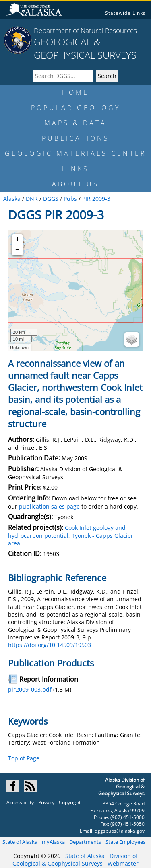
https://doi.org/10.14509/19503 (50, 645)
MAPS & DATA (75, 123)
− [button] (18, 250)
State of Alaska (20, 842)
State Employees (125, 842)
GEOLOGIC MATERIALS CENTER (76, 153)
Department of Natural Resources (85, 30)
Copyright (70, 802)
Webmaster (123, 863)
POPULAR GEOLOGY (76, 108)
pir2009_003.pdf (30, 689)
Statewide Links (125, 13)
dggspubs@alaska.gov (120, 831)
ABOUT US (75, 184)
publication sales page (49, 506)
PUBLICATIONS (76, 138)
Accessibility (20, 802)
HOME (75, 92)
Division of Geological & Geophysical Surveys (75, 860)
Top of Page (24, 758)
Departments (85, 842)
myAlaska (53, 842)
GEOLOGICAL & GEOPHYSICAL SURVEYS (85, 48)
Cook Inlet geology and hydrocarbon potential (67, 532)
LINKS (75, 169)
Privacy (46, 802)
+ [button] (18, 239)
